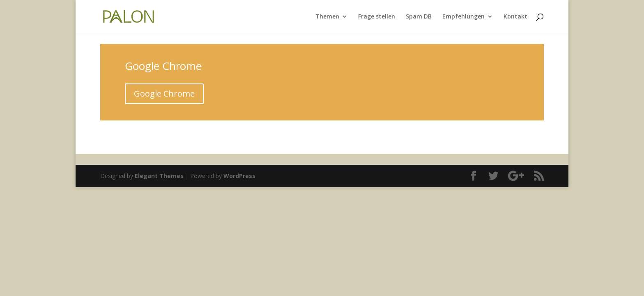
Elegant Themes (159, 176)
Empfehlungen (463, 17)
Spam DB (419, 17)
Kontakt (515, 17)
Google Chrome (164, 94)
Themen (327, 17)
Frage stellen (377, 17)
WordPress (239, 176)
